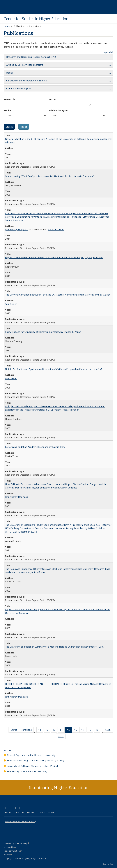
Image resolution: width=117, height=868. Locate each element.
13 (55, 730)
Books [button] (10, 73)
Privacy (8, 855)
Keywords (9, 99)
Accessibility (10, 847)
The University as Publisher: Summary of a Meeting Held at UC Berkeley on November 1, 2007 (55, 647)
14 (62, 730)
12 (48, 730)
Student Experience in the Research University (31, 755)
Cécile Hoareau (56, 229)
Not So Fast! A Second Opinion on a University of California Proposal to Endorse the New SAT (54, 369)
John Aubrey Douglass (16, 229)
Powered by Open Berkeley (16, 843)
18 (91, 730)
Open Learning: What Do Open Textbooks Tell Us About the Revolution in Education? (49, 176)
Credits (41, 812)
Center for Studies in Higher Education (36, 19)
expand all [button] (108, 52)
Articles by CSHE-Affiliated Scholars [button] (25, 65)
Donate (31, 812)
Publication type (58, 110)
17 (84, 730)
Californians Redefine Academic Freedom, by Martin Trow (35, 447)
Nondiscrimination (13, 851)
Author (53, 99)
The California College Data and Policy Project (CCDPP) (35, 760)
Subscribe (19, 812)
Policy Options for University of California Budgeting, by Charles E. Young (43, 332)
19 (98, 730)
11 (41, 730)
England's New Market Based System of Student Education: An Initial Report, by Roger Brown (54, 257)
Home (7, 26)
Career (51, 812)
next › (109, 730)
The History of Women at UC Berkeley (27, 771)
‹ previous (27, 730)
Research (9, 750)
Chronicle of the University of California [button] (26, 81)
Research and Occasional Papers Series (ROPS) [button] (31, 57)
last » (62, 737)
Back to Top (108, 864)
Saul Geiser (11, 304)
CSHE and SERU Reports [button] (19, 88)
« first (15, 730)
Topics (7, 110)
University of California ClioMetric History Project (32, 766)
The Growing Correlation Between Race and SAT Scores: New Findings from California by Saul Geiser (58, 295)
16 (77, 730)
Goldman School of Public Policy (21, 822)
